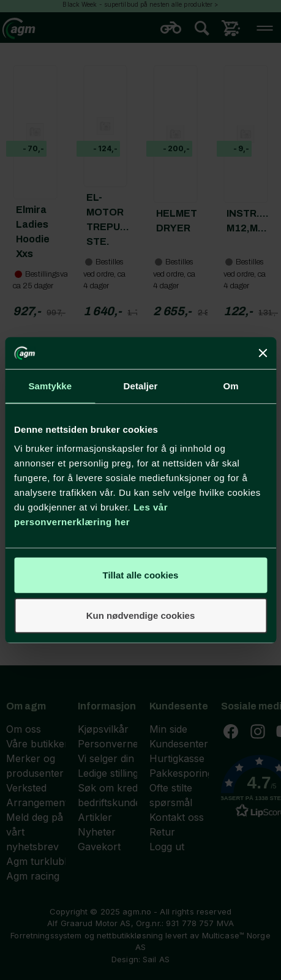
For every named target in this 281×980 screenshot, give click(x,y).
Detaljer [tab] (141, 386)
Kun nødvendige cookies (141, 615)
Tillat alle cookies (141, 575)
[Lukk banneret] (263, 353)
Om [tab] (231, 386)
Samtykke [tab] (50, 386)
